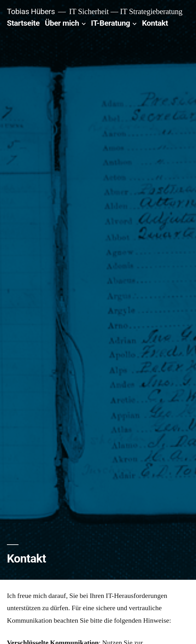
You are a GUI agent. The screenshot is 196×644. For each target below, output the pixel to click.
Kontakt (155, 23)
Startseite (23, 23)
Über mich (62, 23)
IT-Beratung (111, 23)
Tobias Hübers (31, 11)
